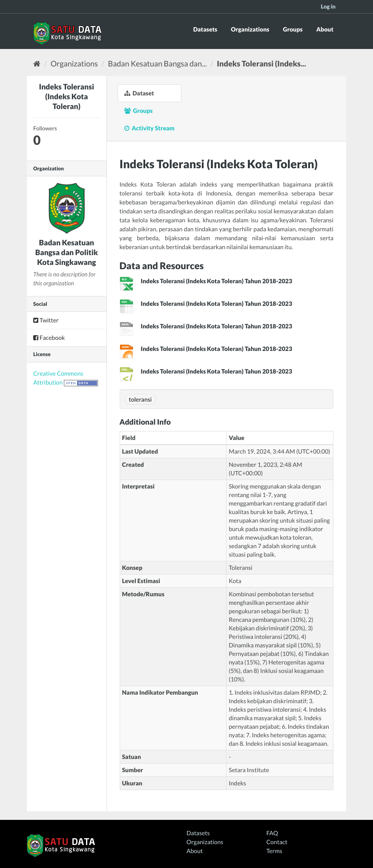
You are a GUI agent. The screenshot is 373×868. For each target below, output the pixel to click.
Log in (328, 6)
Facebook (49, 338)
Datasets (205, 29)
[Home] (37, 63)
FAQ (272, 833)
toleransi (141, 399)
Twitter (46, 320)
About (325, 29)
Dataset (139, 93)
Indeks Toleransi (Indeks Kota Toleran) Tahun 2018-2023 (217, 281)
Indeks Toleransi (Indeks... (261, 63)
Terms (274, 851)
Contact (277, 842)
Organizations (250, 29)
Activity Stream (149, 128)
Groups (293, 29)
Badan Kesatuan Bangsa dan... (158, 63)
